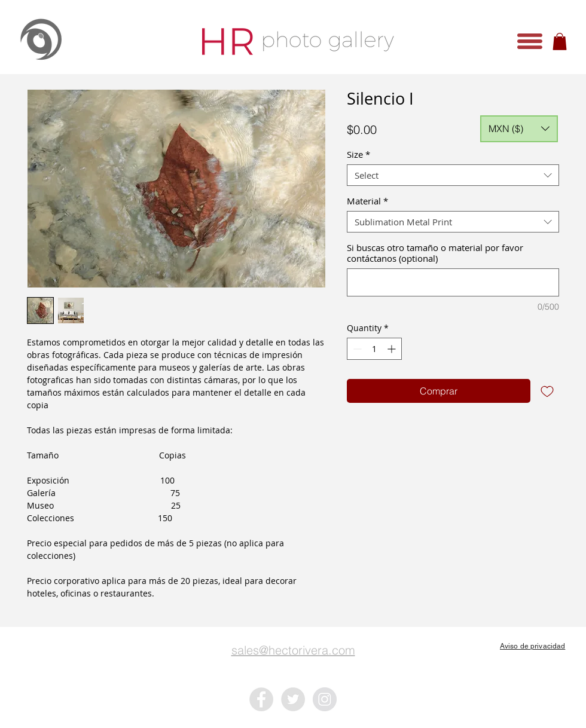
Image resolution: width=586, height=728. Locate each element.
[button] (530, 41)
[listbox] (519, 129)
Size (358, 154)
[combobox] (453, 175)
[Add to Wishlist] (547, 391)
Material (367, 201)
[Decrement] (356, 349)
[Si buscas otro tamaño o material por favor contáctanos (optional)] (453, 282)
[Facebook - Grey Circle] (261, 699)
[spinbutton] (374, 349)
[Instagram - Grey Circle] (325, 699)
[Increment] (393, 349)
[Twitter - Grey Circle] (293, 699)
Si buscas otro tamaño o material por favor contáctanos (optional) (435, 253)
